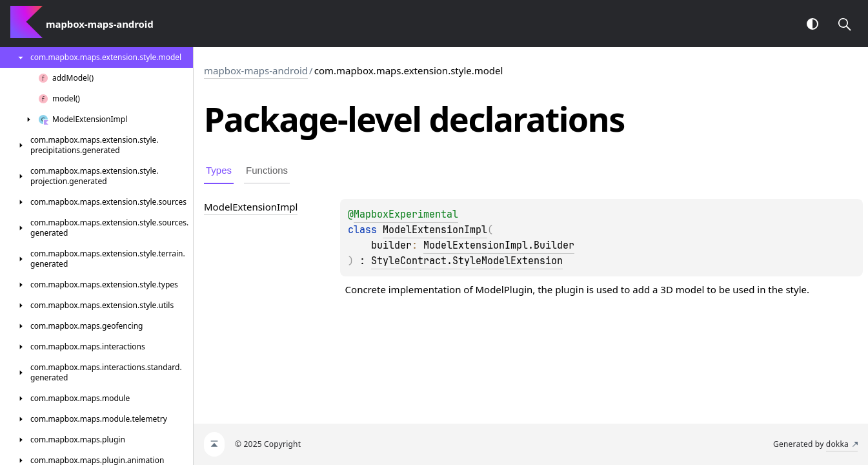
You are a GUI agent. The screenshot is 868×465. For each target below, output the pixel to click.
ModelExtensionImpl (435, 230)
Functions (267, 170)
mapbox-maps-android (256, 70)
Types (219, 170)
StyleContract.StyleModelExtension (467, 261)
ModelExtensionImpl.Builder (499, 245)
